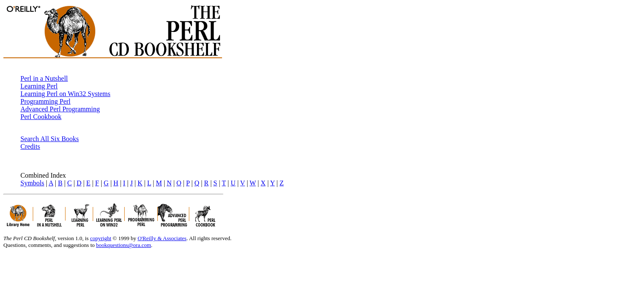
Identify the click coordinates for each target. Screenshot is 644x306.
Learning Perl (39, 86)
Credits (30, 146)
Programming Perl (46, 101)
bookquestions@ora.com (124, 245)
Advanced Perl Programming (60, 109)
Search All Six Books (50, 139)
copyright (101, 238)
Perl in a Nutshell (44, 78)
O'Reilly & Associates (162, 238)
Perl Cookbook (41, 117)
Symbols (32, 183)
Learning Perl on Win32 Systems (65, 94)
